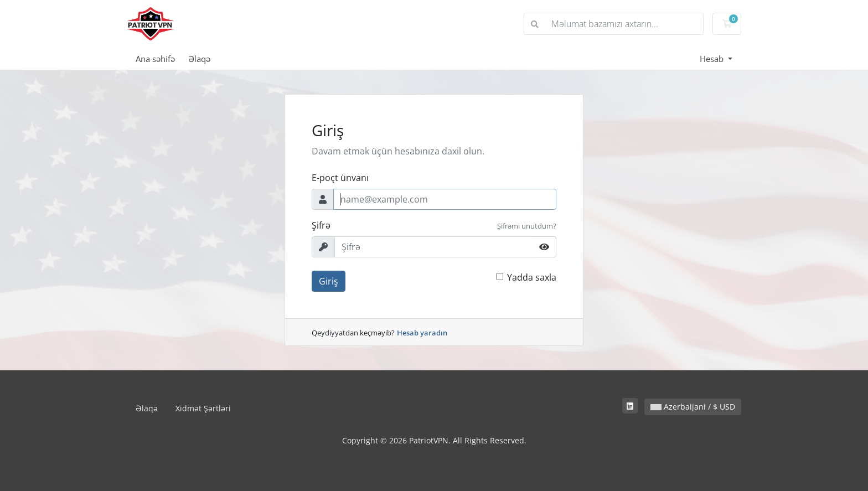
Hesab (713, 59)
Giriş (329, 281)
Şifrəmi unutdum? (527, 226)
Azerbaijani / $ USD (693, 407)
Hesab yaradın (422, 333)
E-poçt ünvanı (340, 178)
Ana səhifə (155, 59)
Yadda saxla (532, 277)
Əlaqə (199, 59)
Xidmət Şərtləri (203, 408)
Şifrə (321, 225)
